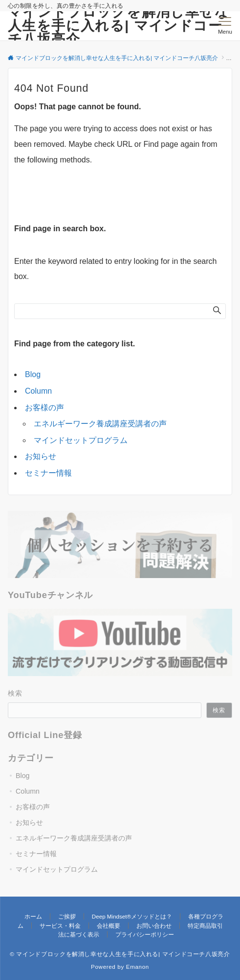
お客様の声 (44, 408)
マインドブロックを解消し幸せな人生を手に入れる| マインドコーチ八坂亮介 (119, 26)
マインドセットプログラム (81, 440)
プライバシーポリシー (145, 934)
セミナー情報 (48, 473)
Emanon (138, 967)
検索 (15, 693)
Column (38, 391)
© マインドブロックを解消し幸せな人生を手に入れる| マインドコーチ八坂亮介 (120, 954)
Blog (33, 374)
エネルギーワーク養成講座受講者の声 (100, 424)
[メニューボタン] (225, 26)
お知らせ (41, 456)
